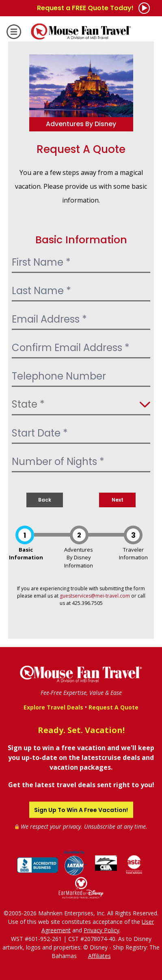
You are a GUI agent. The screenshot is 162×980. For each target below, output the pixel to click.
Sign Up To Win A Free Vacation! (81, 810)
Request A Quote (113, 707)
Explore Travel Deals (53, 707)
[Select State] (81, 405)
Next (118, 500)
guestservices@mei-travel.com (95, 596)
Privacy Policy (102, 930)
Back (45, 500)
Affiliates (99, 955)
